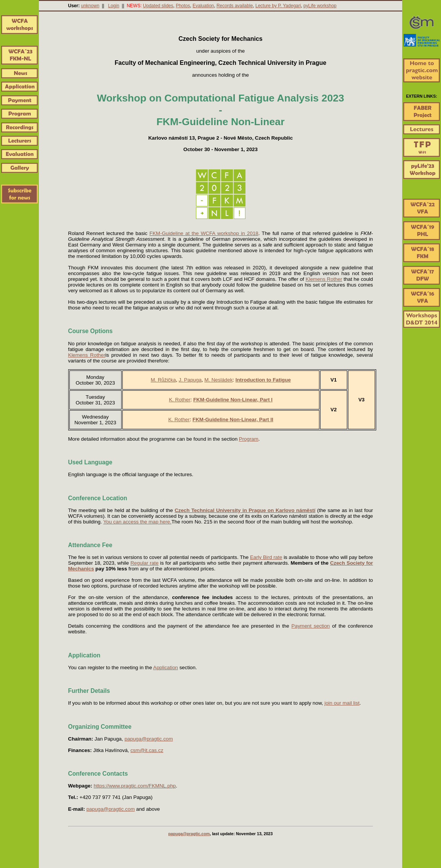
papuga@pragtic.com (149, 739)
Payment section (311, 626)
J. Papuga (190, 380)
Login (113, 6)
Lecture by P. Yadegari (278, 6)
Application (166, 668)
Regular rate (144, 563)
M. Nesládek (218, 380)
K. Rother (180, 400)
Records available (235, 6)
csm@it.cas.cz (147, 750)
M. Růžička (163, 380)
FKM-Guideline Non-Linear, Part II (233, 420)
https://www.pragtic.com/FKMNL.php (135, 786)
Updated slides (158, 6)
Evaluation (203, 6)
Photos (183, 6)
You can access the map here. (137, 522)
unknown (90, 6)
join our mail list (342, 703)
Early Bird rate (266, 557)
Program (249, 439)
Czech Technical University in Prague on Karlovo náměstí (245, 510)
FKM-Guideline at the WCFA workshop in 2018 (204, 233)
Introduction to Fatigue (263, 380)
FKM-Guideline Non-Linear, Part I (233, 400)
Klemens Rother (324, 279)
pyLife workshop (320, 6)
